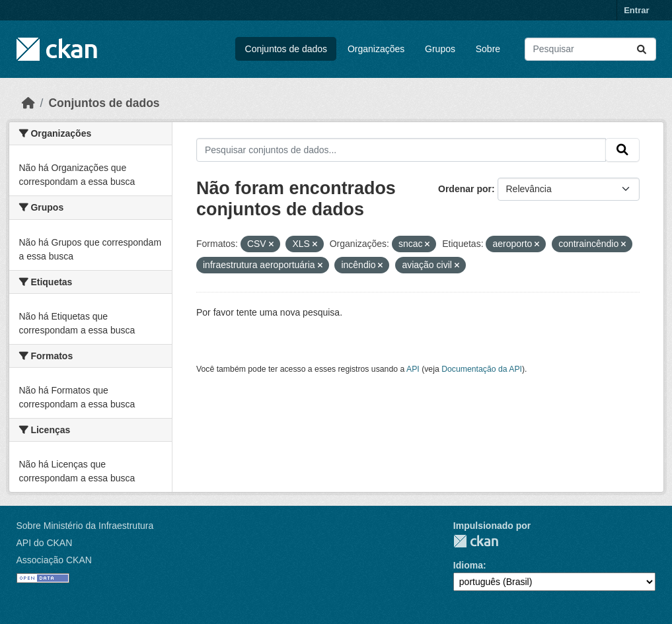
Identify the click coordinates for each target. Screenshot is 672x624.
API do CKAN (45, 543)
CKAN (476, 541)
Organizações (376, 49)
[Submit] (642, 49)
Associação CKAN (54, 560)
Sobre (488, 49)
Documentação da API (482, 369)
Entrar (636, 10)
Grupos (440, 49)
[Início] (28, 103)
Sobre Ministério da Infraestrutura (85, 526)
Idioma (468, 565)
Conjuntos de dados (286, 49)
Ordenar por (465, 189)
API (413, 369)
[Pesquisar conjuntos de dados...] (590, 49)
